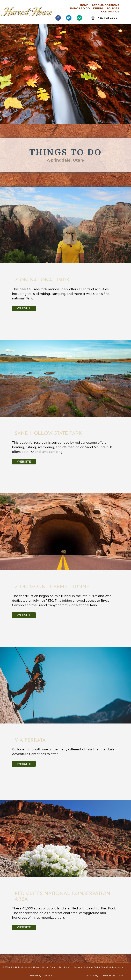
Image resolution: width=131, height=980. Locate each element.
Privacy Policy (91, 976)
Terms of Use (109, 976)
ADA (121, 976)
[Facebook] (58, 18)
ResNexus (47, 976)
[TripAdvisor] (79, 18)
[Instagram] (69, 18)
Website (24, 308)
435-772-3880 (108, 18)
